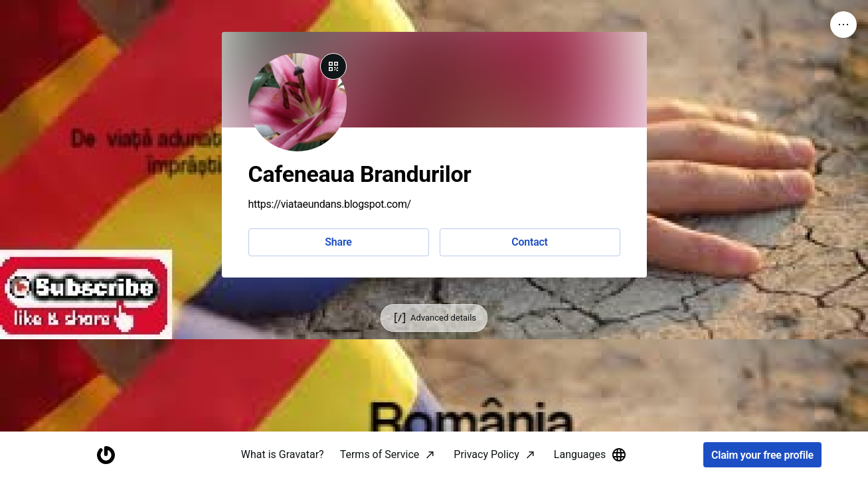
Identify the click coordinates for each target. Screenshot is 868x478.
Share (338, 242)
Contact (529, 242)
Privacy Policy (486, 454)
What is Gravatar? (283, 454)
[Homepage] (106, 455)
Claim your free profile (762, 455)
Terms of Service (380, 454)
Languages (590, 455)
